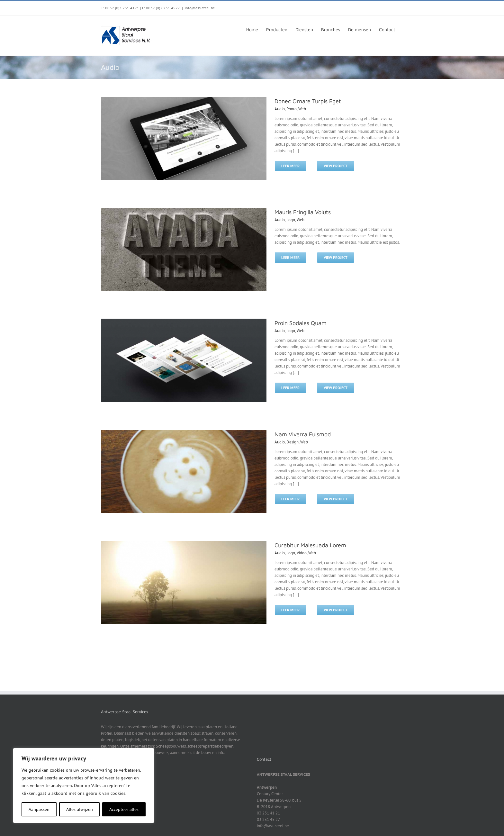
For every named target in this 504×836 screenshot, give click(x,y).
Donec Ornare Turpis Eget (308, 101)
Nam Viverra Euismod (303, 434)
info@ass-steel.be (200, 8)
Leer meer (290, 166)
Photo (292, 109)
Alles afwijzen (80, 809)
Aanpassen (39, 809)
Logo (291, 220)
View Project (336, 166)
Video (302, 553)
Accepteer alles (124, 809)
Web (302, 109)
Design (292, 442)
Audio (280, 109)
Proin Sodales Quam (301, 323)
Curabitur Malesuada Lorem (310, 545)
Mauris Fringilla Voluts (303, 212)
